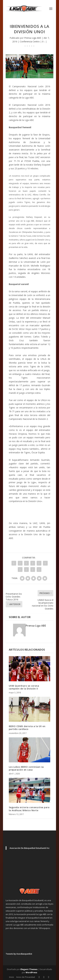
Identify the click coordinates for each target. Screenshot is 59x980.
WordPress (31, 972)
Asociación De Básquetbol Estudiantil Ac (30, 848)
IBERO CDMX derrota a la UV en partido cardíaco (27, 728)
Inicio (12, 977)
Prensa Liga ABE (33, 38)
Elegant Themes (29, 969)
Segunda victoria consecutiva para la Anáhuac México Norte (29, 809)
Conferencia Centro (30, 41)
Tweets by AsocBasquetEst (19, 954)
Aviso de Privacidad (26, 977)
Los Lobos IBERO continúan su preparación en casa (26, 768)
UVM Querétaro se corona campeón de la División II (24, 687)
